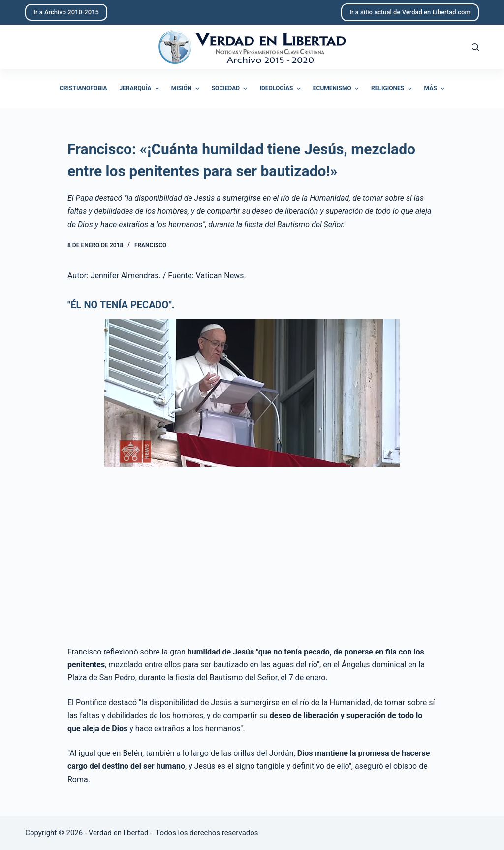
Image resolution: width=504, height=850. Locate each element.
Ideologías (281, 89)
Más (436, 89)
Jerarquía (141, 89)
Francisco (150, 245)
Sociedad (231, 89)
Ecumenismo (337, 89)
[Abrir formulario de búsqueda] (475, 47)
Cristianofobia (83, 88)
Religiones (393, 89)
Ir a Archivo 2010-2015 (66, 12)
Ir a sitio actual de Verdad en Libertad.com (410, 12)
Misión (187, 89)
